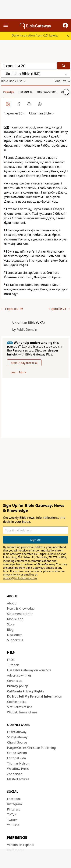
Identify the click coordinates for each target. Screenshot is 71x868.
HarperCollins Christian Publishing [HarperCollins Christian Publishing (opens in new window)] (32, 748)
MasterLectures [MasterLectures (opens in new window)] (18, 779)
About (11, 603)
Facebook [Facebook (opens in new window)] (14, 799)
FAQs (11, 660)
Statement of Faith (20, 614)
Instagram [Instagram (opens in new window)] (15, 804)
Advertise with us (19, 675)
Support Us (15, 640)
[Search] (64, 66)
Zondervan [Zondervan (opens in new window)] (15, 774)
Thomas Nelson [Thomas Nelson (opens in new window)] (18, 763)
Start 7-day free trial (24, 363)
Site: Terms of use (20, 707)
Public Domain (27, 330)
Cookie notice (17, 702)
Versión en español (21, 845)
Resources (26, 92)
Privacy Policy (11, 574)
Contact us (15, 681)
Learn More (18, 372)
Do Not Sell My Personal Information (35, 696)
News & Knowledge (21, 608)
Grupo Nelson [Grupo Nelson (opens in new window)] (17, 753)
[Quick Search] (29, 66)
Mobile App (15, 619)
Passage (9, 92)
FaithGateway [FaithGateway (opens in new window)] (17, 732)
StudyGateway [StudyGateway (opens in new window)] (17, 737)
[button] (65, 25)
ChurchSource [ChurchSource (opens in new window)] (17, 742)
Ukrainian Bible (24, 323)
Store (11, 624)
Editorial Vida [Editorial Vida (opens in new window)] (17, 758)
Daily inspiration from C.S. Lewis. (35, 35)
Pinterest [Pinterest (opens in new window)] (14, 809)
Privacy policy (18, 686)
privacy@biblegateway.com (20, 578)
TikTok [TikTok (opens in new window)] (12, 814)
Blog (10, 630)
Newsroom (15, 635)
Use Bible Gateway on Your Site (29, 670)
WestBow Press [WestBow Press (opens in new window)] (18, 769)
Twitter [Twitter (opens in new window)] (12, 820)
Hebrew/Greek (47, 92)
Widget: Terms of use (22, 712)
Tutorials (13, 665)
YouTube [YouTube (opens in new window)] (13, 825)
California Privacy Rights (26, 691)
